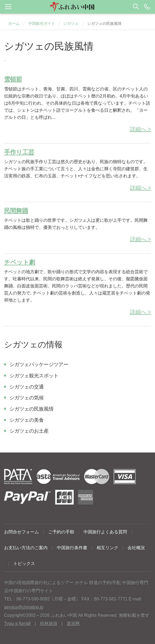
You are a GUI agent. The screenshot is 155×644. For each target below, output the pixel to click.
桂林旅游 (49, 623)
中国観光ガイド (42, 23)
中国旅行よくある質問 (105, 532)
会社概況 (136, 548)
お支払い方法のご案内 (26, 548)
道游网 (73, 623)
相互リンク (107, 548)
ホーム (14, 23)
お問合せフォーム (21, 532)
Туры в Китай (17, 623)
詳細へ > (140, 129)
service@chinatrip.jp (24, 607)
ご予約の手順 (61, 532)
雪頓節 (13, 79)
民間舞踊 (16, 211)
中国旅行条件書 (72, 548)
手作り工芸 (19, 152)
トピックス (24, 563)
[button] (77, 7)
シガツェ (71, 23)
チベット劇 (20, 262)
